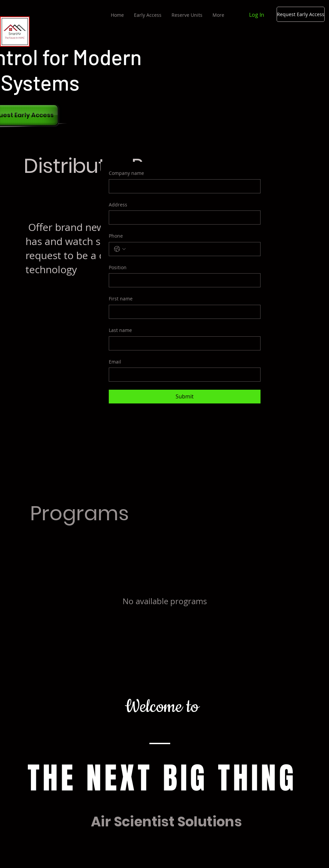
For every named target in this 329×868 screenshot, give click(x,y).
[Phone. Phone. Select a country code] (120, 249)
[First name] (183, 312)
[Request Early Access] (301, 14)
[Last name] (183, 343)
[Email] (183, 375)
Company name (126, 173)
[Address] (183, 218)
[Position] (183, 280)
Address (118, 205)
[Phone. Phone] (191, 249)
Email (115, 362)
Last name (120, 330)
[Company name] (183, 186)
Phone (116, 236)
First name (121, 299)
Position (118, 267)
